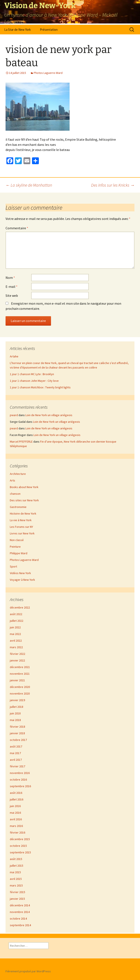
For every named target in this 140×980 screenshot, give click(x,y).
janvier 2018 (17, 733)
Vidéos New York (20, 573)
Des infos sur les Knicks (113, 185)
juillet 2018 (17, 707)
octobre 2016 (18, 780)
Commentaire (17, 228)
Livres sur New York (22, 533)
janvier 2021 (17, 680)
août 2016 (16, 793)
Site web (12, 295)
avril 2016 (16, 819)
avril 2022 (16, 641)
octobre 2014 (18, 919)
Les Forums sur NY (21, 527)
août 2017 (16, 746)
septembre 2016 (20, 786)
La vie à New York (21, 520)
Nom (10, 278)
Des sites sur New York (24, 500)
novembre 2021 (20, 674)
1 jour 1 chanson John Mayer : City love (34, 381)
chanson (15, 494)
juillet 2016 (17, 799)
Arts (12, 480)
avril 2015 (16, 879)
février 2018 (17, 727)
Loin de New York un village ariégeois (49, 415)
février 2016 (17, 832)
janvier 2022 (17, 660)
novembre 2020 (20, 693)
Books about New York (24, 487)
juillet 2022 (17, 621)
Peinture (15, 547)
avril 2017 (16, 760)
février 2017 (17, 766)
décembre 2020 (20, 687)
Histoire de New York (23, 513)
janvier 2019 (17, 700)
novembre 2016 (20, 773)
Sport (13, 566)
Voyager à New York (22, 580)
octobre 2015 (18, 846)
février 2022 (17, 654)
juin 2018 (15, 713)
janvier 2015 (17, 899)
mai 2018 (15, 720)
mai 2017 (15, 753)
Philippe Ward (19, 553)
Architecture (18, 474)
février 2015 (17, 892)
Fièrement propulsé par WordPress (28, 971)
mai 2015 (15, 872)
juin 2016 (15, 806)
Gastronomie (18, 507)
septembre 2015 (20, 852)
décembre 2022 (20, 607)
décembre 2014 (20, 905)
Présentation (49, 30)
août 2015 (16, 859)
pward (14, 415)
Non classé (17, 540)
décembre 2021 (20, 667)
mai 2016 (15, 813)
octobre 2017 (18, 740)
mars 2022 (16, 647)
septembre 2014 (20, 925)
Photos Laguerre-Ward (48, 73)
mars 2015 (16, 885)
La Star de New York (17, 30)
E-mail (12, 287)
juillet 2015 (17, 866)
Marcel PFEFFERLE (21, 442)
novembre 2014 (20, 912)
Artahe (14, 356)
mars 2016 (16, 826)
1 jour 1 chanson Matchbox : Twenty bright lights (40, 387)
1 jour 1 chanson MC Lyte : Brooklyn (32, 374)
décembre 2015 (20, 839)
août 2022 (16, 614)
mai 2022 (15, 634)
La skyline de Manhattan (29, 185)
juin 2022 (15, 627)
